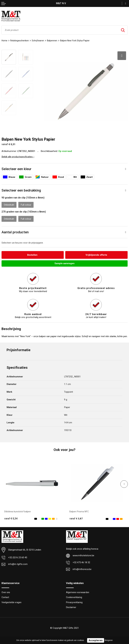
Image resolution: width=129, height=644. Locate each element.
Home (5, 41)
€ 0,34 (11, 517)
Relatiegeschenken (20, 41)
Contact (6, 597)
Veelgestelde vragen (12, 602)
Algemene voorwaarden (78, 591)
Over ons (6, 591)
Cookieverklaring (74, 597)
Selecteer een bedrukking (21, 189)
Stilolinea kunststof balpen (17, 510)
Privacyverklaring (74, 602)
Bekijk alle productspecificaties (18, 155)
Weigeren (109, 640)
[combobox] (60, 30)
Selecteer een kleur (16, 168)
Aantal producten (15, 231)
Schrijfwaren (38, 41)
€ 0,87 (76, 517)
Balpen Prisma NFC (79, 510)
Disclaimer (71, 607)
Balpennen (53, 41)
